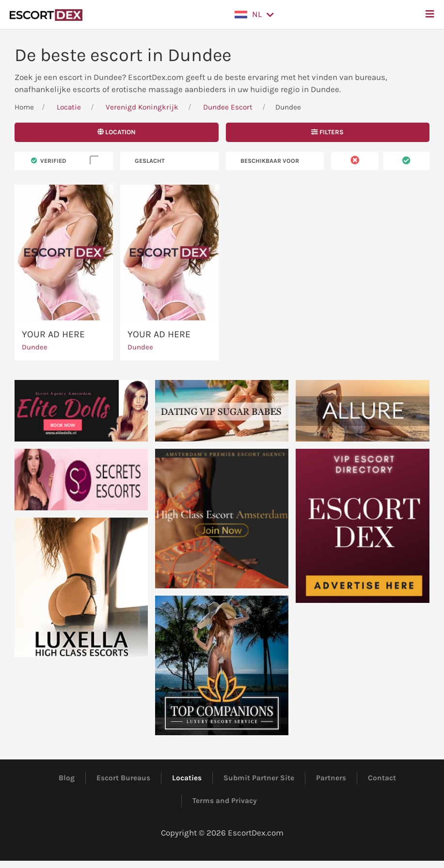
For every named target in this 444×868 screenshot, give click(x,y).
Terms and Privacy (225, 801)
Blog (67, 778)
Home (24, 107)
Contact (382, 778)
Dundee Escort (228, 107)
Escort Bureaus (123, 778)
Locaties (187, 778)
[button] (254, 15)
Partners (331, 778)
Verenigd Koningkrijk (142, 107)
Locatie (69, 107)
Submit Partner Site (259, 778)
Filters (327, 132)
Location (117, 132)
